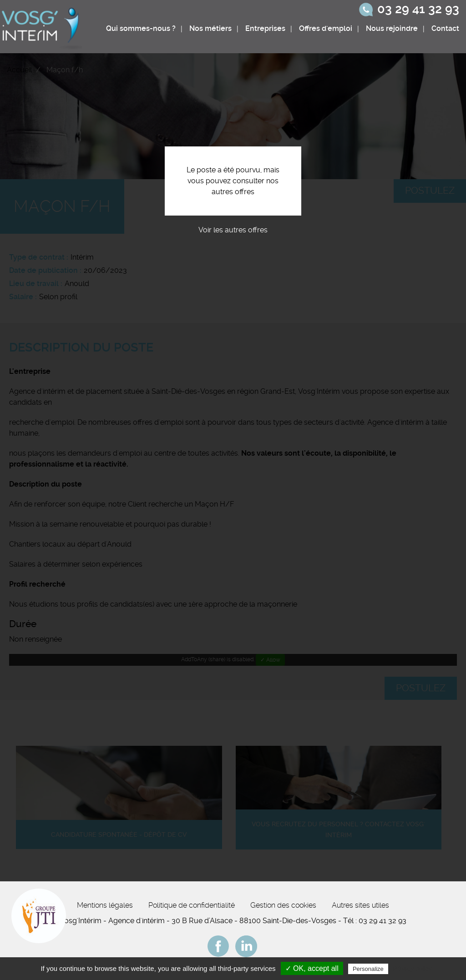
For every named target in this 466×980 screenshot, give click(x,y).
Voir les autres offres (233, 230)
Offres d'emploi (326, 28)
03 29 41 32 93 (418, 9)
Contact (445, 28)
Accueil (19, 70)
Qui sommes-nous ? (141, 28)
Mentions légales (105, 905)
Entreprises (265, 28)
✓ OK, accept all (312, 968)
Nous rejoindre (392, 28)
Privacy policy (412, 969)
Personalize (368, 969)
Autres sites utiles (360, 905)
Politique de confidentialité (192, 905)
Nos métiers (210, 28)
